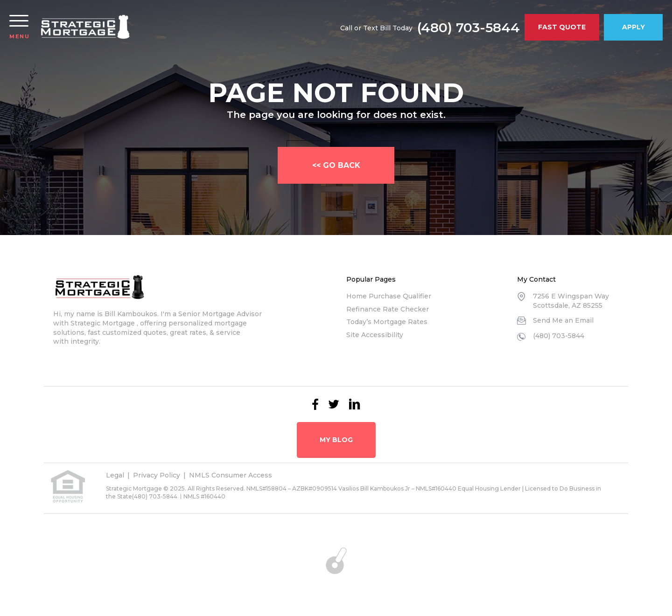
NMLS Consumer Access (231, 475)
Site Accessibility (375, 335)
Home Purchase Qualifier (389, 296)
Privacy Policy (157, 475)
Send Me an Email (563, 320)
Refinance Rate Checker (388, 309)
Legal (115, 475)
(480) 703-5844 (469, 28)
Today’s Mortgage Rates (387, 322)
